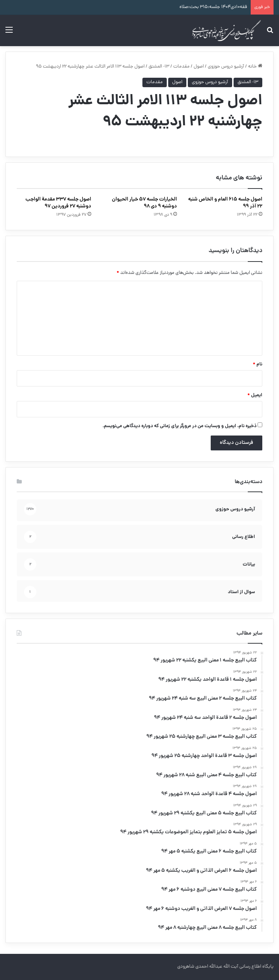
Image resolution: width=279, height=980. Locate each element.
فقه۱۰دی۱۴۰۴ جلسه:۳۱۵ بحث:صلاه (213, 7)
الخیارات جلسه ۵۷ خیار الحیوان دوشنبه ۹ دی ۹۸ (144, 203)
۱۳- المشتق (159, 67)
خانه (255, 67)
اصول (199, 67)
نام (258, 365)
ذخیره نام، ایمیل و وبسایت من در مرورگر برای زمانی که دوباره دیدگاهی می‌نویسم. (179, 426)
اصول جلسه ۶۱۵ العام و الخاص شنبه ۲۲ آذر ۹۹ (225, 203)
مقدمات (181, 67)
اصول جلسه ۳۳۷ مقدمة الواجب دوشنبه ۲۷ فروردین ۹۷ (58, 203)
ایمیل (255, 395)
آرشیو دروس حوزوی (226, 67)
